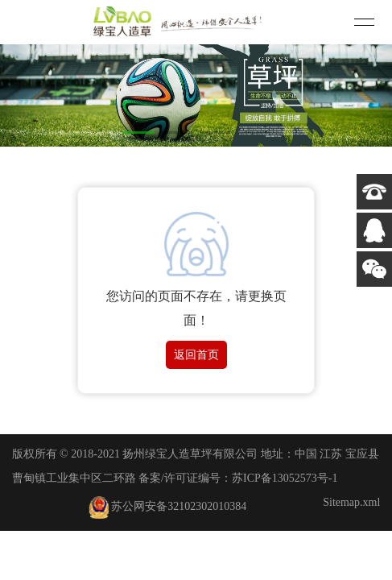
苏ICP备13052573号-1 (285, 478)
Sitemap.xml (351, 502)
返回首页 (196, 355)
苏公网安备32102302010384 (168, 506)
